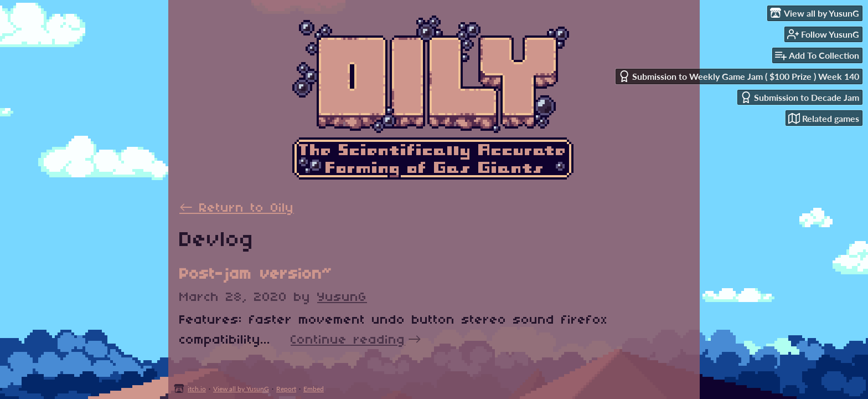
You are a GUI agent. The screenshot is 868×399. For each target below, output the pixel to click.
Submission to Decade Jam (800, 97)
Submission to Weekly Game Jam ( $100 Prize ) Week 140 (739, 76)
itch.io (197, 389)
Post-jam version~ (256, 275)
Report (286, 389)
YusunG (342, 298)
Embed (314, 389)
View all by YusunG (241, 389)
